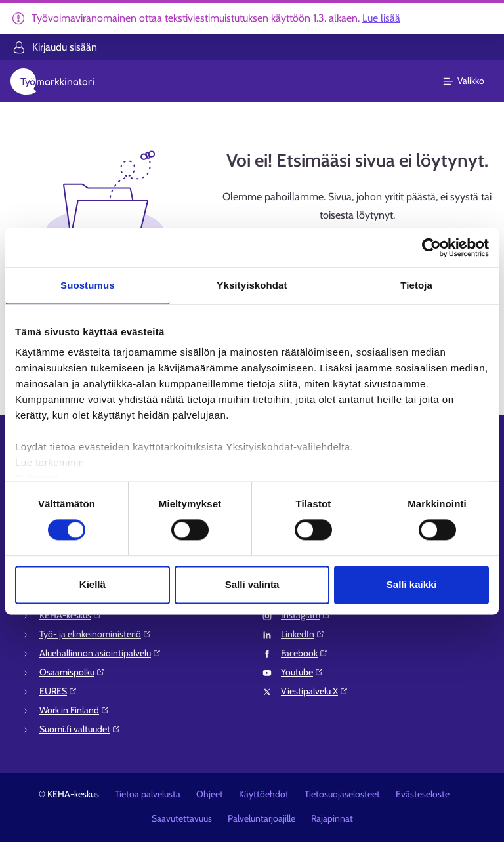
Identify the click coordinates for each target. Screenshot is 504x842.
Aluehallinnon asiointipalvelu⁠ (100, 653)
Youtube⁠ (302, 672)
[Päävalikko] (472, 81)
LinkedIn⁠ (303, 634)
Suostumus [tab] (88, 285)
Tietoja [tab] (416, 285)
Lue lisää (381, 18)
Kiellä (93, 584)
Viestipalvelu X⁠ (315, 691)
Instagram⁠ (306, 615)
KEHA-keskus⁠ (71, 615)
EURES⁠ (58, 691)
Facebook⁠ (304, 653)
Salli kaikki (412, 584)
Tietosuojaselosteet (342, 794)
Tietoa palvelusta (148, 794)
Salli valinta (252, 584)
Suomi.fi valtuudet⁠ (80, 729)
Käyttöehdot (264, 794)
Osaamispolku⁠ (72, 672)
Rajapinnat (332, 818)
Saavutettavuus (182, 818)
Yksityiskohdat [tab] (252, 285)
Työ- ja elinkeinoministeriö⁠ (95, 634)
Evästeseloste (423, 794)
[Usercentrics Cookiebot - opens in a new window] (431, 247)
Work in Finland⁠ (74, 710)
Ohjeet (210, 794)
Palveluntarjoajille (262, 818)
